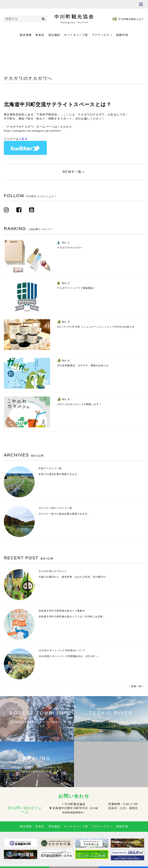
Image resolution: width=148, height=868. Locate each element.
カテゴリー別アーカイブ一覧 (55, 508)
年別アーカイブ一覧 (50, 468)
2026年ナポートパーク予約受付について (62, 650)
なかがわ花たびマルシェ (53, 571)
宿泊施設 (54, 35)
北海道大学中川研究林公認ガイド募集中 (62, 611)
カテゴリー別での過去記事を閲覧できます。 (64, 514)
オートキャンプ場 (76, 35)
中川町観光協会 (75, 804)
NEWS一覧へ (74, 172)
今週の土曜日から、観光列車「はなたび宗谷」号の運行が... (73, 577)
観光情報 (26, 35)
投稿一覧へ (138, 686)
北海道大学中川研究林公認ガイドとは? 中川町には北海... (72, 617)
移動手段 (122, 35)
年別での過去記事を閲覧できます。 (59, 474)
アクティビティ (102, 35)
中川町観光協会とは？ (131, 19)
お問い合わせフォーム (27, 810)
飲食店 (40, 35)
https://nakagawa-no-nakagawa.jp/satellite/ (33, 131)
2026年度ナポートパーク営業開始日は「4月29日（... (69, 656)
